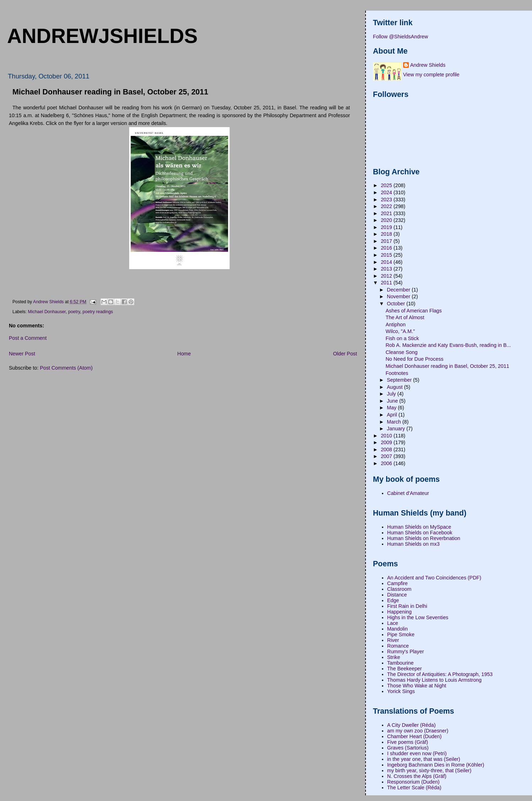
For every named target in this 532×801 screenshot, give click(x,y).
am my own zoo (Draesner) (418, 731)
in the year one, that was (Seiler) (424, 759)
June (393, 401)
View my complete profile (431, 75)
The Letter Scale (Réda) (414, 788)
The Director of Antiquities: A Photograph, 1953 (440, 674)
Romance (398, 646)
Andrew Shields (428, 65)
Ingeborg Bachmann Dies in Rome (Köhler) (436, 765)
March (395, 422)
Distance (397, 595)
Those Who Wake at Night (417, 686)
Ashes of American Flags (414, 311)
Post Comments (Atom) (66, 368)
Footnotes (397, 373)
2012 (387, 276)
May (392, 408)
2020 (387, 220)
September (400, 380)
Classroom (399, 589)
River (393, 640)
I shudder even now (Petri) (417, 753)
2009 (387, 442)
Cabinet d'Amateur (408, 493)
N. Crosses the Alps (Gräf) (417, 776)
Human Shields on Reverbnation (424, 538)
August (395, 387)
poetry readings (98, 312)
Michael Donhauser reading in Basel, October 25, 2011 (448, 366)
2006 (387, 463)
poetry (74, 312)
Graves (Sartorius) (408, 748)
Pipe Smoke (401, 634)
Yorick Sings (401, 691)
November (399, 296)
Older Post (345, 354)
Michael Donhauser (47, 312)
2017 (387, 241)
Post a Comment (28, 338)
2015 (387, 255)
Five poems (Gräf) (408, 742)
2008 (387, 449)
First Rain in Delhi (407, 606)
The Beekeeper (405, 669)
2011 (387, 283)
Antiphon (396, 325)
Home (184, 354)
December (399, 290)
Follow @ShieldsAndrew (401, 37)
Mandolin (397, 629)
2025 (387, 185)
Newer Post (22, 354)
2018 (387, 234)
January (397, 429)
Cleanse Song (402, 352)
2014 (387, 262)
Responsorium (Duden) (413, 782)
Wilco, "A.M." (400, 331)
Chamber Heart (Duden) (414, 736)
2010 (387, 436)
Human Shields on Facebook (420, 533)
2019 (387, 227)
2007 (387, 456)
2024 (387, 192)
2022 (387, 206)
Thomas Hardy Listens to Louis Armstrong (434, 680)
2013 (387, 269)
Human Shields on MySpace (419, 527)
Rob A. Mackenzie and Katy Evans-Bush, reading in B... (448, 345)
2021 (387, 213)
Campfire (397, 583)
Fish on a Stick (402, 338)
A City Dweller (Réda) (412, 725)
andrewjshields (102, 36)
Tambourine (401, 663)
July (392, 394)
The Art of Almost (405, 317)
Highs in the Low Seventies (418, 617)
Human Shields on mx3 (413, 544)
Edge (393, 600)
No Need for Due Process (415, 359)
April (393, 415)
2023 (387, 200)
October (397, 304)
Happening (399, 612)
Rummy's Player (406, 652)
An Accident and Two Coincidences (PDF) (434, 578)
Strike (394, 657)
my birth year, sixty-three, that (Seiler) (429, 770)
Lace (393, 623)
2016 (387, 248)
